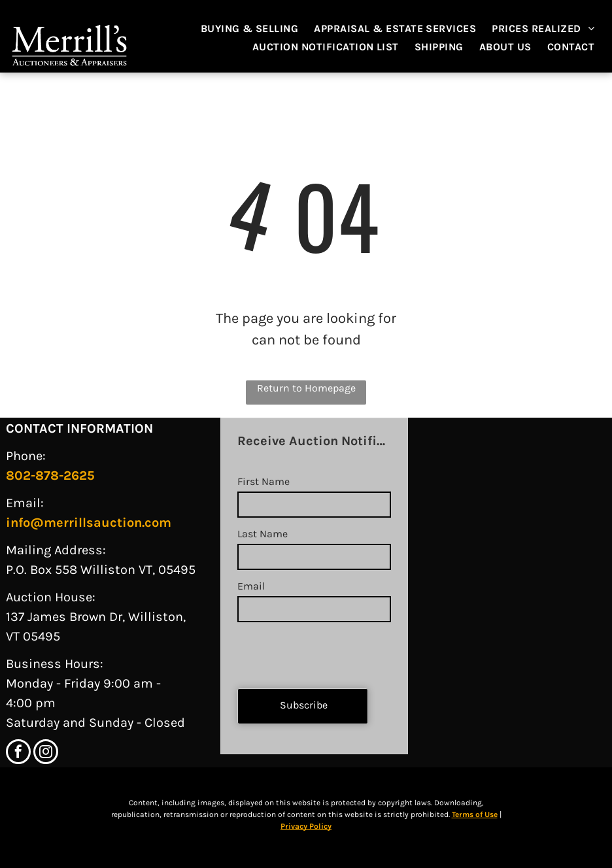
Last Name (263, 534)
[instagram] (46, 753)
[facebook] (18, 753)
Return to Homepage (306, 388)
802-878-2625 (50, 476)
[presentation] (337, 650)
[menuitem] (256, 29)
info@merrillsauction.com (89, 523)
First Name (263, 481)
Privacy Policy (306, 826)
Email (251, 586)
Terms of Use (475, 814)
